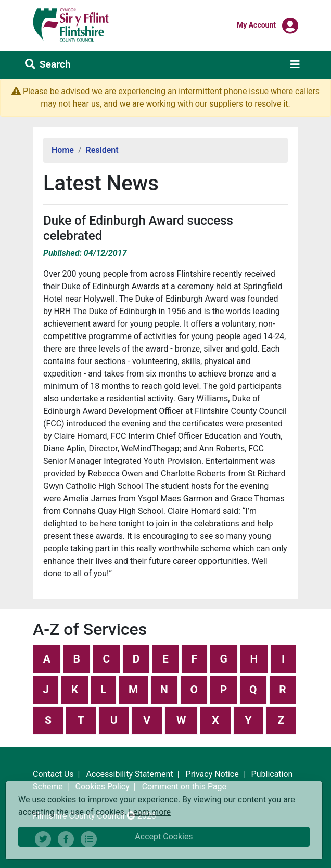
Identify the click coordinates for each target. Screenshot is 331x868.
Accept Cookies (164, 837)
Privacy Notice (212, 774)
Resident (102, 150)
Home (63, 150)
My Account (256, 24)
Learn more (150, 812)
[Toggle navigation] (295, 64)
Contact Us (53, 774)
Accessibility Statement (129, 774)
